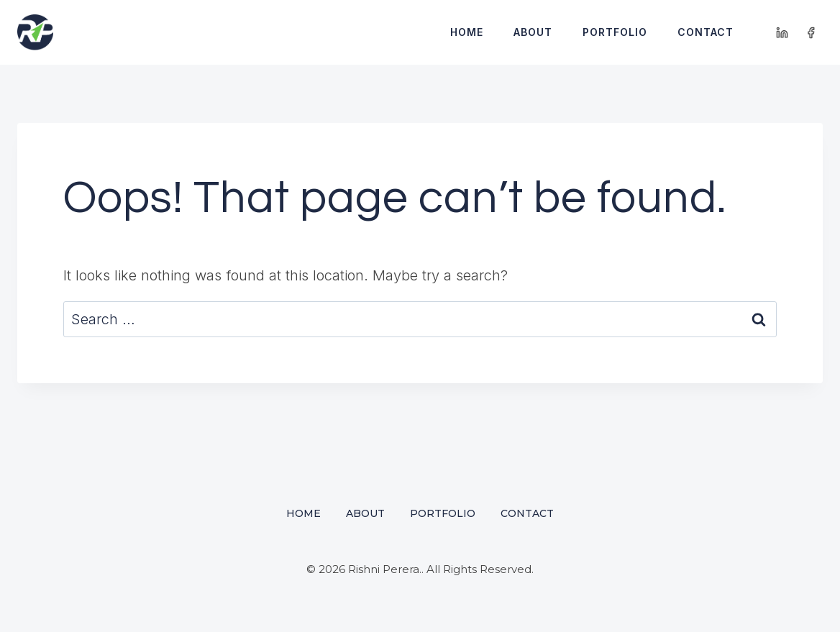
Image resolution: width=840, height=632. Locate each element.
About (533, 32)
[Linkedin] (782, 32)
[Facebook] (811, 32)
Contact (706, 32)
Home (467, 32)
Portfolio (615, 32)
